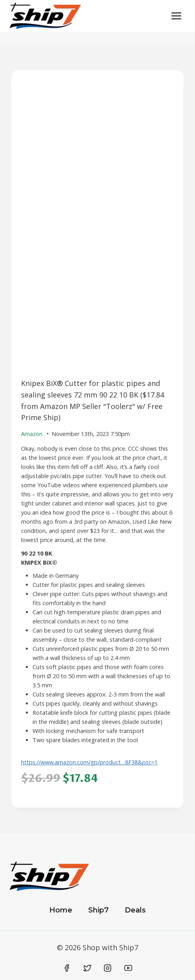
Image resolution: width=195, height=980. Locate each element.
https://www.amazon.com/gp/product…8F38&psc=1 (89, 762)
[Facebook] (67, 968)
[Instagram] (108, 968)
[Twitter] (87, 968)
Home (61, 910)
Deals (135, 910)
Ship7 (98, 910)
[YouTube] (128, 968)
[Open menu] (176, 16)
